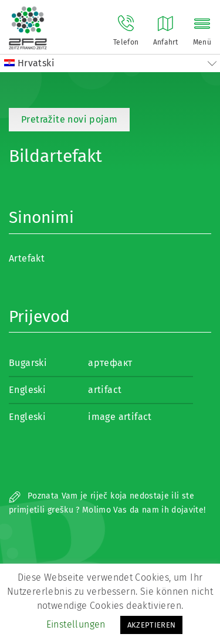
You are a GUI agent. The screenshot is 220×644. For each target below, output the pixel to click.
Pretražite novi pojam (69, 119)
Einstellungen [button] (76, 624)
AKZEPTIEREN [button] (152, 625)
